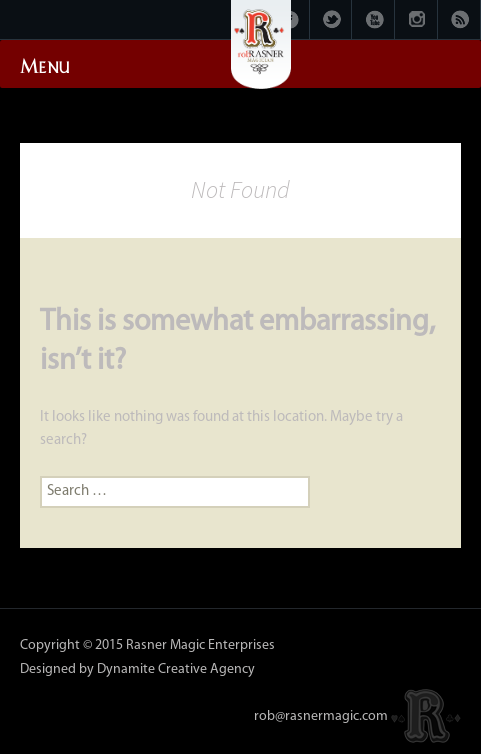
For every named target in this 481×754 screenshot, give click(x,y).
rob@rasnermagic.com (321, 715)
